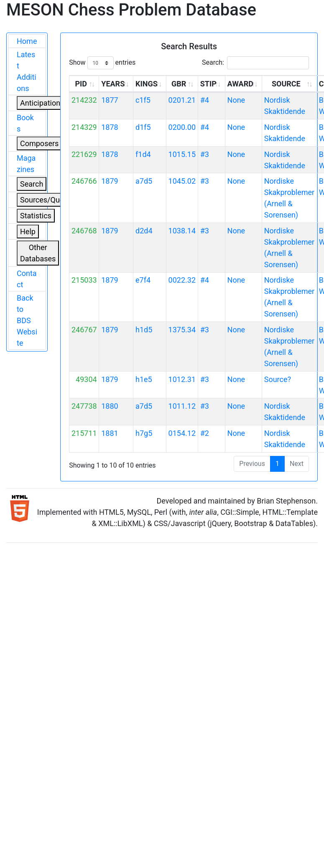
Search (32, 184)
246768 (84, 231)
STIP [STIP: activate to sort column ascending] (208, 84)
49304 (86, 379)
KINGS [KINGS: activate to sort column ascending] (147, 84)
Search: (255, 63)
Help (28, 232)
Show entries (102, 63)
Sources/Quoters (48, 200)
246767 (84, 330)
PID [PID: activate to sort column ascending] (81, 84)
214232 (84, 100)
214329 (84, 127)
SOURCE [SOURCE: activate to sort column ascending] (286, 84)
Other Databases (38, 253)
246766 (84, 181)
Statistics (36, 216)
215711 (84, 433)
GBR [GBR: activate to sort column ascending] (179, 84)
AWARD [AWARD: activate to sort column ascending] (240, 84)
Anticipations (42, 103)
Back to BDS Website (27, 320)
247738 (84, 406)
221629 (84, 154)
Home (27, 41)
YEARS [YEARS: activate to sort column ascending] (113, 84)
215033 (84, 280)
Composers (39, 143)
